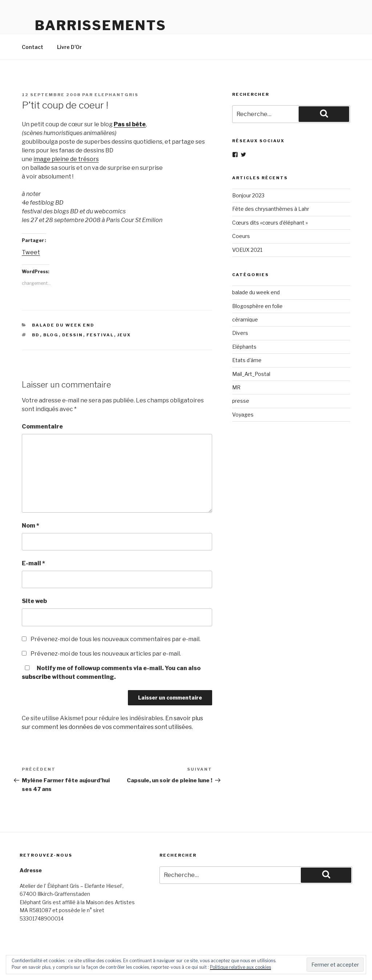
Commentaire (42, 427)
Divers (240, 333)
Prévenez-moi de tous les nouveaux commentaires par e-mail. (116, 639)
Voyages (243, 415)
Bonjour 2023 (248, 195)
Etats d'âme (247, 360)
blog (51, 335)
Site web (34, 601)
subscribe (36, 677)
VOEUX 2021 (247, 250)
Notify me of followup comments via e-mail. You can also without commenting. (111, 673)
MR (236, 387)
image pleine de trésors (66, 159)
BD (36, 335)
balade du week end (63, 325)
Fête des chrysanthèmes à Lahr (271, 209)
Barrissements (100, 25)
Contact (33, 47)
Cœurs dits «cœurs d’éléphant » (270, 223)
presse (241, 401)
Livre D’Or (69, 47)
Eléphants (244, 347)
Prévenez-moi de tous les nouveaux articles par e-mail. (106, 654)
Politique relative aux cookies (240, 967)
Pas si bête (130, 124)
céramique (245, 319)
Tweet (31, 252)
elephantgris (116, 95)
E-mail (33, 563)
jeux (124, 335)
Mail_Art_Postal (251, 374)
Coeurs (241, 236)
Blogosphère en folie (257, 306)
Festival (100, 335)
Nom (31, 526)
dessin (73, 335)
